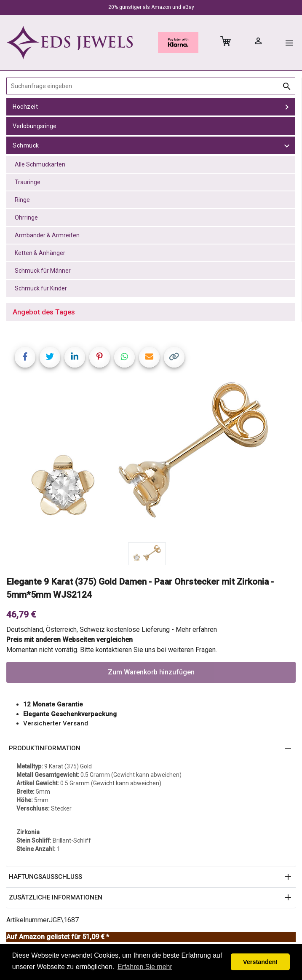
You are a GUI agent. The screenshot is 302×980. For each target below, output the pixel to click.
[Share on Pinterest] (100, 357)
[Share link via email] (149, 357)
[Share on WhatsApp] (124, 357)
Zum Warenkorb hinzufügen (151, 672)
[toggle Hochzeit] (287, 107)
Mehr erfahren (196, 630)
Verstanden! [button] (260, 962)
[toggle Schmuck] (287, 145)
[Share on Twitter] (50, 357)
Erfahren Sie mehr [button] (145, 967)
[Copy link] (174, 357)
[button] (151, 749)
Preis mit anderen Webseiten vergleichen (69, 640)
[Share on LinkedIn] (75, 357)
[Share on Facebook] (25, 357)
